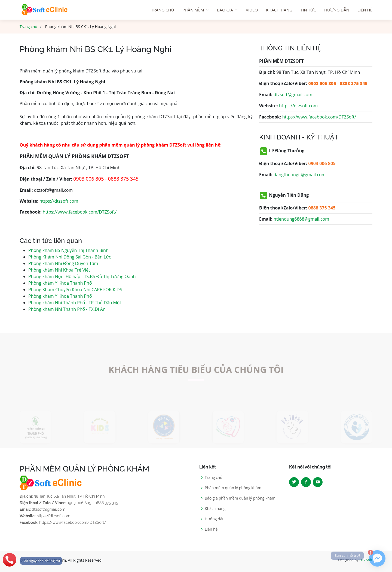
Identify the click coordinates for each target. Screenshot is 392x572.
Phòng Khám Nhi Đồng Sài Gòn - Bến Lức (70, 257)
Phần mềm (196, 10)
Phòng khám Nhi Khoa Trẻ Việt (59, 270)
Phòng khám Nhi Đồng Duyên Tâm (63, 263)
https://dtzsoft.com (59, 201)
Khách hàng (279, 10)
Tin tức (308, 10)
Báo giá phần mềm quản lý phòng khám (240, 498)
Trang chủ (28, 27)
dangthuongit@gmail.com (300, 175)
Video (252, 10)
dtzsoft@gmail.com (293, 95)
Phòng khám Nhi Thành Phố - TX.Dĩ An (67, 309)
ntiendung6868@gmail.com (301, 219)
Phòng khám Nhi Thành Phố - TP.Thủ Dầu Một (75, 303)
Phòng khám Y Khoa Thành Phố (60, 283)
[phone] (31, 560)
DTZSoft (366, 560)
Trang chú (163, 10)
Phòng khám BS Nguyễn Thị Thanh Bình (68, 250)
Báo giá (227, 10)
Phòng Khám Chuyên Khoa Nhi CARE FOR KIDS (75, 290)
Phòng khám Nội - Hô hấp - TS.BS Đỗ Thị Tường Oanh (82, 276)
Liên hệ (365, 10)
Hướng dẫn (337, 10)
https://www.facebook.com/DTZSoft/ (80, 212)
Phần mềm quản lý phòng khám (233, 488)
